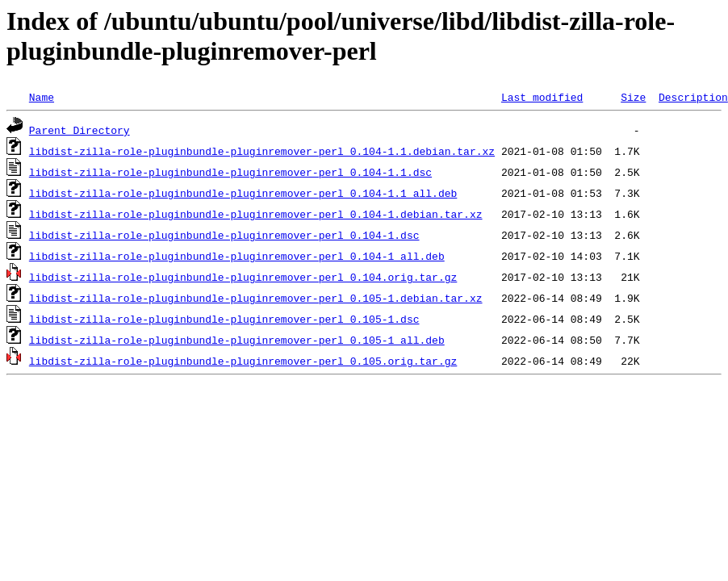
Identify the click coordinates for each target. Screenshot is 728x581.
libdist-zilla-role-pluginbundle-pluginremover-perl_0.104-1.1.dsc (230, 172)
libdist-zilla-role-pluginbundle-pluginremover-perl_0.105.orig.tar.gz (243, 361)
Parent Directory (79, 130)
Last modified (542, 97)
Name (42, 97)
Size (633, 97)
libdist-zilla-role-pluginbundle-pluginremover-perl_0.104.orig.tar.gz (243, 277)
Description (693, 97)
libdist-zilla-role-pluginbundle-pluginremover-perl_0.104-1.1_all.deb (243, 193)
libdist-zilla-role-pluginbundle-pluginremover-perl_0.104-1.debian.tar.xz (256, 214)
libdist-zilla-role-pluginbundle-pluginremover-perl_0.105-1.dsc (224, 319)
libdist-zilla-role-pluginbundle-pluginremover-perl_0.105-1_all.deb (237, 340)
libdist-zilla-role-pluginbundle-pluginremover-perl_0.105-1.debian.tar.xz (256, 298)
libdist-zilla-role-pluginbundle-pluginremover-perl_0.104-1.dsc (224, 235)
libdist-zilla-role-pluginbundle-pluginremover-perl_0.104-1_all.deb (237, 256)
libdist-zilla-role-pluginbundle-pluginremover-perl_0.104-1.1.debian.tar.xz (262, 151)
